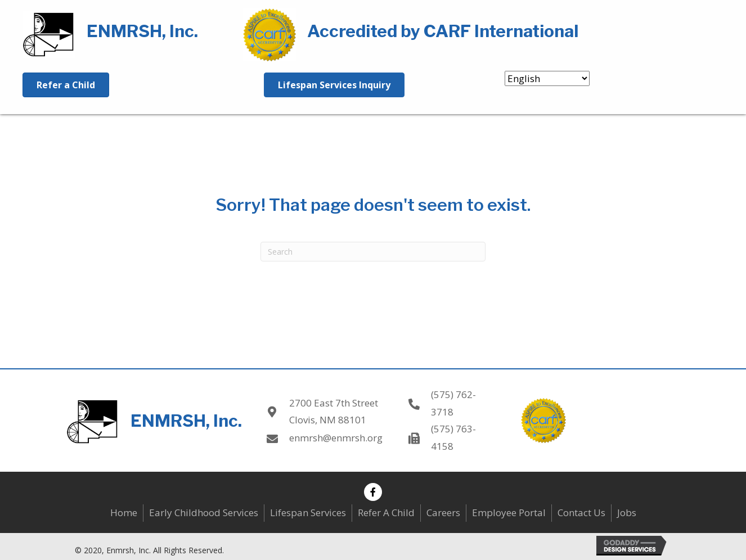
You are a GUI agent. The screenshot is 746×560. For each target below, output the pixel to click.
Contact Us (581, 512)
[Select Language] (547, 78)
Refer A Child (386, 512)
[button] (373, 492)
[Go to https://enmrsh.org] (122, 33)
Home (124, 512)
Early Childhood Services (204, 512)
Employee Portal (509, 512)
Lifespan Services (308, 512)
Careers (443, 512)
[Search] (373, 252)
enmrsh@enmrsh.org (336, 438)
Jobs (627, 512)
